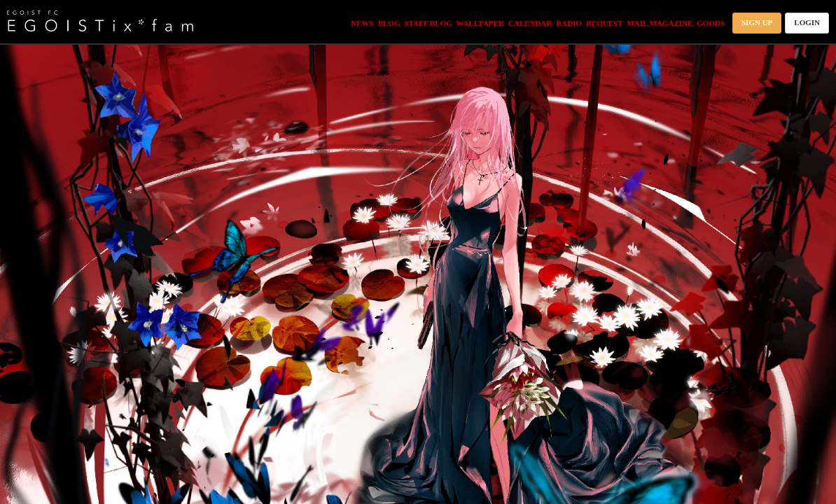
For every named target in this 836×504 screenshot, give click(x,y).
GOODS (711, 23)
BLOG (389, 23)
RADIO (569, 23)
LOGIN (807, 22)
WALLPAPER (480, 23)
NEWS (362, 23)
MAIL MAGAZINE (660, 23)
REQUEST (605, 23)
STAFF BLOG (428, 23)
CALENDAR (530, 23)
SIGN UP (757, 22)
